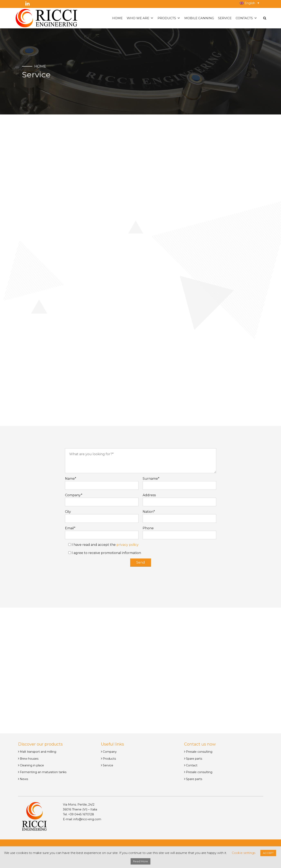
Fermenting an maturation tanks (43, 772)
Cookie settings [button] (243, 853)
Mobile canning (199, 18)
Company (110, 752)
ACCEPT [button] (268, 853)
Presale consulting (199, 752)
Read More (140, 861)
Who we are (140, 18)
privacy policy (128, 545)
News (24, 779)
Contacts (246, 18)
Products (169, 18)
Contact (192, 765)
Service (225, 18)
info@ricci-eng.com (87, 819)
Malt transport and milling (38, 752)
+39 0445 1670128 (81, 814)
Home (117, 18)
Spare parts (194, 759)
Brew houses (29, 759)
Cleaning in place (32, 765)
